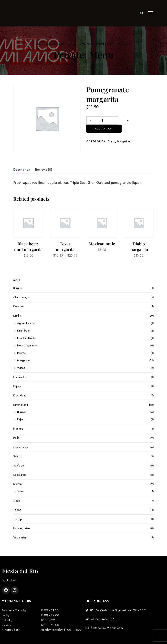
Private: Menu (55, 44)
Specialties (20, 475)
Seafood (19, 465)
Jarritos (21, 353)
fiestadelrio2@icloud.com (104, 628)
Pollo (16, 438)
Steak (17, 501)
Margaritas (87, 44)
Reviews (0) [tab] (44, 170)
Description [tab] (22, 170)
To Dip (18, 519)
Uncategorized (22, 528)
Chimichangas (22, 297)
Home (40, 44)
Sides (21, 491)
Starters (18, 484)
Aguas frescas (26, 323)
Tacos (17, 510)
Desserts (19, 306)
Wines (21, 368)
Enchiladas (20, 377)
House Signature (27, 345)
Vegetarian (20, 537)
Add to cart (136, 120)
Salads (18, 456)
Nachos (18, 429)
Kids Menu (20, 395)
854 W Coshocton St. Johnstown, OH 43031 (116, 610)
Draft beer (24, 331)
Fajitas (17, 386)
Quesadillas (21, 447)
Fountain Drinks (26, 338)
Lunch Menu (21, 405)
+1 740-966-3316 (100, 619)
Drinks (72, 44)
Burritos (18, 288)
